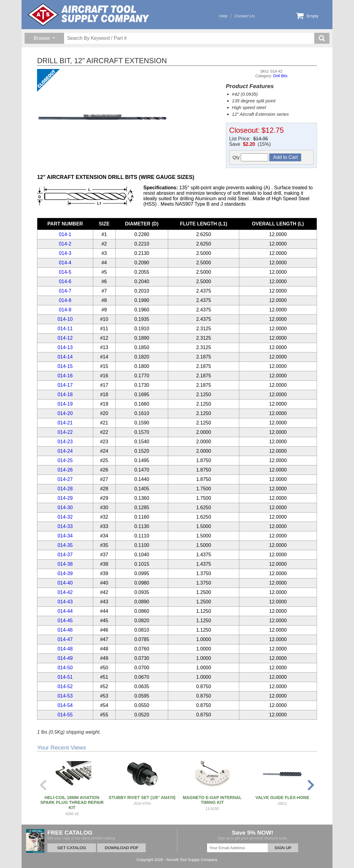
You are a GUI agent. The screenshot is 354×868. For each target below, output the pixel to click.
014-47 (65, 639)
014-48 (65, 649)
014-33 (65, 526)
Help (223, 16)
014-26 (65, 470)
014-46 (65, 630)
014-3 (65, 253)
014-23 (65, 442)
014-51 (65, 677)
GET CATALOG (72, 848)
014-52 (65, 686)
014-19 (65, 404)
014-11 (65, 329)
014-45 (65, 621)
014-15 (65, 366)
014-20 (65, 413)
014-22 (65, 432)
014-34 (65, 536)
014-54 (65, 705)
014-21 (65, 423)
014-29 (65, 498)
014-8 (65, 300)
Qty (250, 157)
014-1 (65, 234)
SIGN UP (283, 848)
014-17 (65, 385)
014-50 (65, 668)
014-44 (65, 611)
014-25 (65, 460)
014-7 (65, 291)
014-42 (65, 592)
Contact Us (245, 16)
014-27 (65, 479)
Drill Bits (280, 76)
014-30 (65, 508)
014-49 (65, 658)
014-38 (65, 564)
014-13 (65, 347)
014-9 (65, 310)
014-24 (65, 451)
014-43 (65, 602)
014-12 (65, 338)
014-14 (65, 357)
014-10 (65, 319)
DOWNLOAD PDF (122, 848)
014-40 (65, 583)
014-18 (65, 395)
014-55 (65, 715)
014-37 (65, 555)
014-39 (65, 573)
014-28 (65, 489)
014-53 (65, 696)
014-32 (65, 517)
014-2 (65, 244)
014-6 (65, 281)
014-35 (65, 545)
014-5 (65, 272)
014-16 (65, 376)
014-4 (65, 263)
